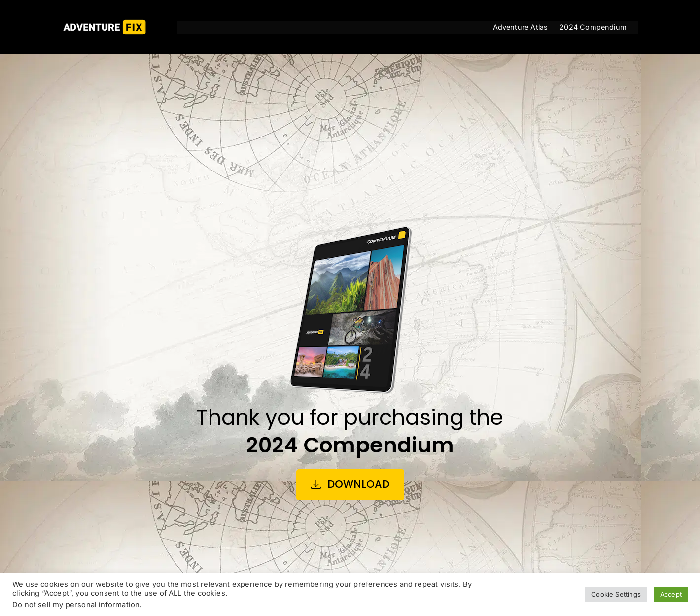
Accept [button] (671, 594)
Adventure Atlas (521, 27)
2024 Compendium (593, 27)
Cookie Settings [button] (616, 594)
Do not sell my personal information (76, 605)
